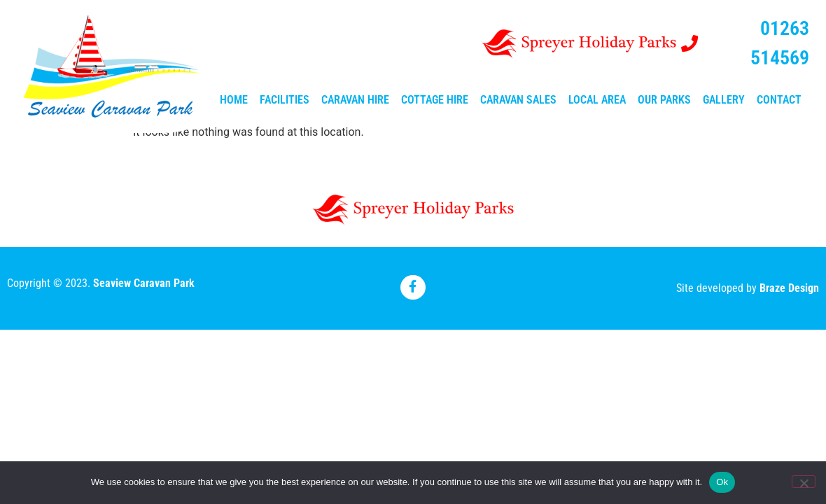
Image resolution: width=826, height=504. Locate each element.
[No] (804, 482)
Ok (722, 482)
